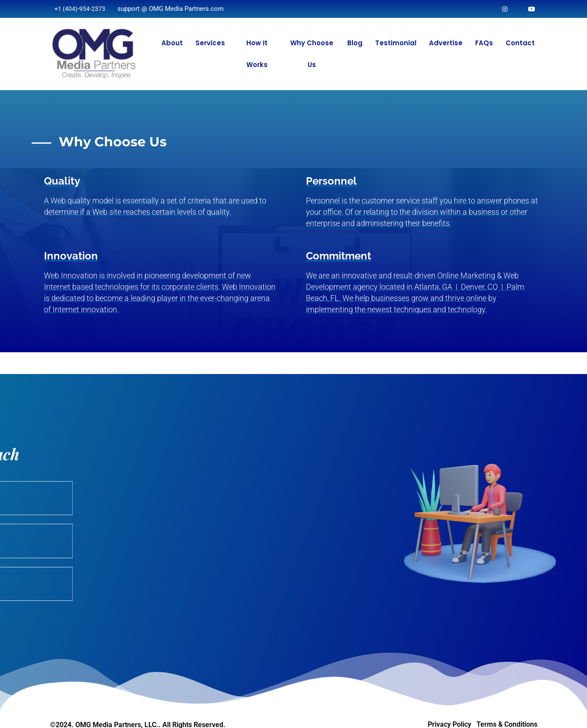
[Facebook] (532, 9)
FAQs (484, 43)
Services (210, 43)
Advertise (446, 43)
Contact (520, 43)
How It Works (257, 54)
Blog (355, 43)
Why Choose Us (312, 54)
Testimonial (396, 43)
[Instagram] (504, 9)
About (172, 43)
